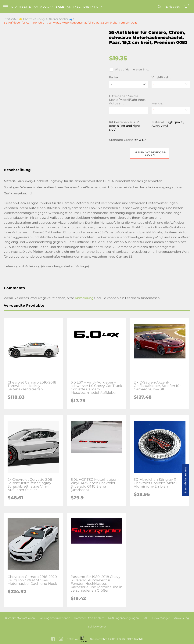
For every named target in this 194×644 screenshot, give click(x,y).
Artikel (74, 7)
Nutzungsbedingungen (124, 618)
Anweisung (182, 618)
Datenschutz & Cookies (89, 618)
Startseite (21, 7)
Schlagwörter (97, 627)
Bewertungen (161, 618)
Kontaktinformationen (20, 618)
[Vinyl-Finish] (171, 84)
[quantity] (171, 110)
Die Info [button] (93, 7)
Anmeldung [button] (84, 298)
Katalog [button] (43, 7)
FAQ (146, 618)
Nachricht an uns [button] (185, 480)
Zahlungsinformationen (54, 618)
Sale (60, 7)
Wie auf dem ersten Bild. (129, 70)
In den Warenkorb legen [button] (150, 154)
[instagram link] (61, 639)
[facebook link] (53, 639)
